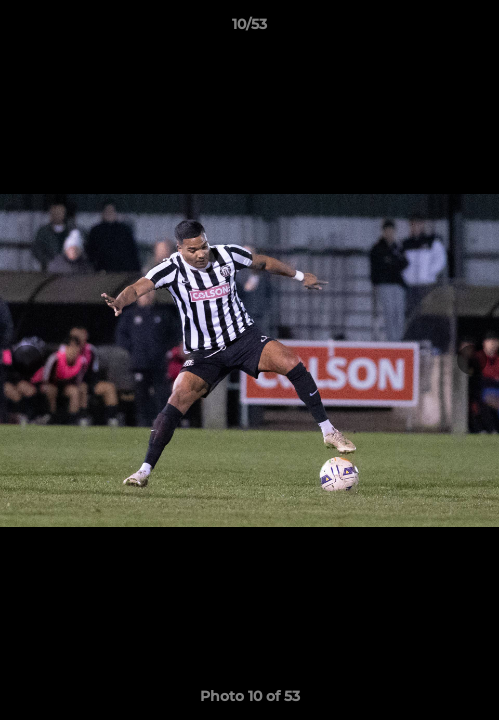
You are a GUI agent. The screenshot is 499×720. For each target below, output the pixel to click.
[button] (475, 29)
